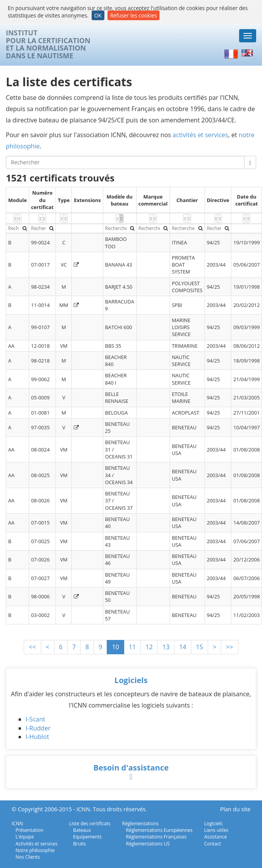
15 (200, 647)
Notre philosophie (35, 850)
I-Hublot (37, 737)
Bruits (79, 844)
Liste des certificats (90, 824)
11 (132, 647)
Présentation (29, 830)
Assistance (216, 837)
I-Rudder (38, 728)
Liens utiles (216, 830)
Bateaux (82, 830)
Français (231, 53)
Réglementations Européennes (159, 830)
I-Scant (35, 719)
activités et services (200, 135)
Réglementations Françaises (156, 837)
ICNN (17, 824)
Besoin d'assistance (131, 768)
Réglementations (141, 824)
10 (115, 647)
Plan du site (235, 809)
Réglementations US (148, 844)
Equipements (87, 837)
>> (229, 647)
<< (32, 647)
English (248, 53)
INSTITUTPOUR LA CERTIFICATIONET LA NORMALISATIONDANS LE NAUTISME (48, 44)
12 (149, 647)
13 (166, 647)
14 (183, 647)
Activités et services (36, 844)
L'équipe (25, 837)
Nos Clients (28, 857)
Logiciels (131, 680)
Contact (213, 844)
